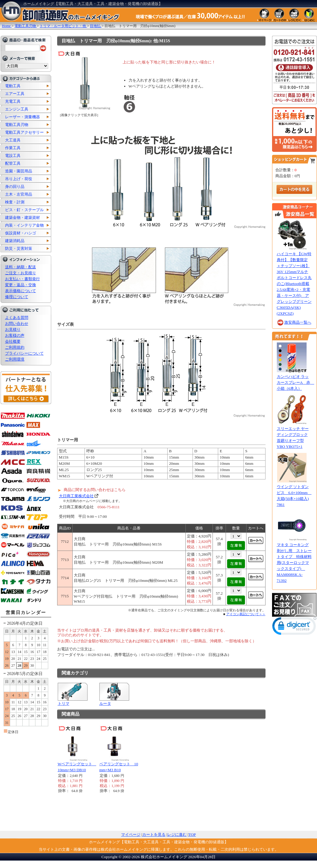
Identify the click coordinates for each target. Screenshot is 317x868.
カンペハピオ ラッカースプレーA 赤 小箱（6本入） (296, 382)
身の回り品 (15, 187)
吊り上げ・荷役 (19, 179)
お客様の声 (15, 335)
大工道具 (13, 140)
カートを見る (154, 835)
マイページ (131, 835)
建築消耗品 (15, 241)
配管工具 (13, 163)
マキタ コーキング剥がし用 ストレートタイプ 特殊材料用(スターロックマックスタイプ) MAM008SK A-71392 (294, 563)
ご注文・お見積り (21, 273)
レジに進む (177, 835)
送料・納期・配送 (21, 267)
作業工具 (13, 148)
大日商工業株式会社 (76, 496)
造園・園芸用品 (19, 171)
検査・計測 (15, 202)
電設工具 (13, 156)
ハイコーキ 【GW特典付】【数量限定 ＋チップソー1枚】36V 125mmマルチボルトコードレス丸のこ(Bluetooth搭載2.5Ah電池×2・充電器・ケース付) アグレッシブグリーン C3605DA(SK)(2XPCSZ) (294, 284)
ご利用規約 (15, 347)
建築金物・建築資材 (22, 218)
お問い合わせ (17, 324)
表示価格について (21, 291)
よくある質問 (17, 318)
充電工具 (13, 101)
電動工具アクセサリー (24, 132)
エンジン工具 (17, 109)
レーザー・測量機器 (22, 117)
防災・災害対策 (19, 248)
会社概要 (13, 341)
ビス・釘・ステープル (24, 210)
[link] (294, 627)
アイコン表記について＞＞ (246, 614)
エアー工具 (15, 94)
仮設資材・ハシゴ (21, 233)
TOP (192, 835)
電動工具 (13, 86)
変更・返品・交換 (21, 285)
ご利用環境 (15, 359)
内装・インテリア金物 (24, 225)
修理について (17, 297)
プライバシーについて (24, 353)
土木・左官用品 (19, 194)
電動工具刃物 (17, 125)
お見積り (13, 329)
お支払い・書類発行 (22, 279)
